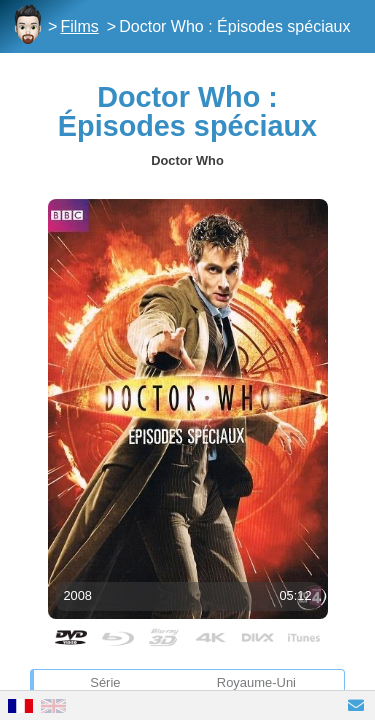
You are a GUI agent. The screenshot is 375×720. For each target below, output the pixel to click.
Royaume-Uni (256, 682)
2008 (78, 595)
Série (105, 682)
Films (80, 26)
